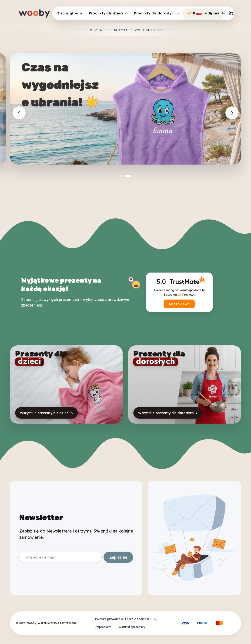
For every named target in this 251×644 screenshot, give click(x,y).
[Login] (223, 13)
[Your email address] (60, 557)
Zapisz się (118, 557)
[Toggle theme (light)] (199, 13)
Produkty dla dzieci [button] (106, 13)
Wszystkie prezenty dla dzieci (47, 413)
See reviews (179, 304)
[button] (121, 176)
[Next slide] (232, 113)
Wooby (31, 623)
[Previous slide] (19, 113)
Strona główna (70, 13)
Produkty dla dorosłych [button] (155, 13)
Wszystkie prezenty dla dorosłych (168, 413)
